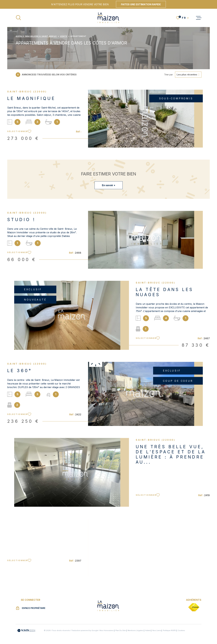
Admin (148, 631)
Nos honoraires (107, 631)
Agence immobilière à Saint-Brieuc (36, 36)
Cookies (181, 631)
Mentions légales (135, 631)
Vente (64, 36)
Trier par (168, 75)
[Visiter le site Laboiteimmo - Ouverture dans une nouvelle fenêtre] (26, 631)
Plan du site (121, 631)
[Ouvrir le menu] (199, 18)
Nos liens (157, 631)
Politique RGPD (169, 631)
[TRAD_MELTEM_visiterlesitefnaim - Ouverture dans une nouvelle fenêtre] (194, 607)
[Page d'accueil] (109, 18)
